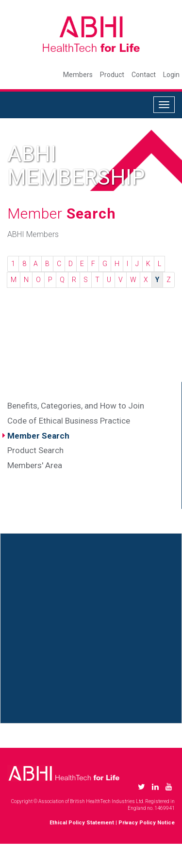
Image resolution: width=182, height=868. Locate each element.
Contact (144, 75)
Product (112, 75)
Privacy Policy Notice (147, 823)
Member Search (38, 436)
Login (171, 75)
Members (78, 75)
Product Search (35, 450)
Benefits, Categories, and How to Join (76, 406)
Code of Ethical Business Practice (69, 421)
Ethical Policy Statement (82, 823)
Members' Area (35, 465)
